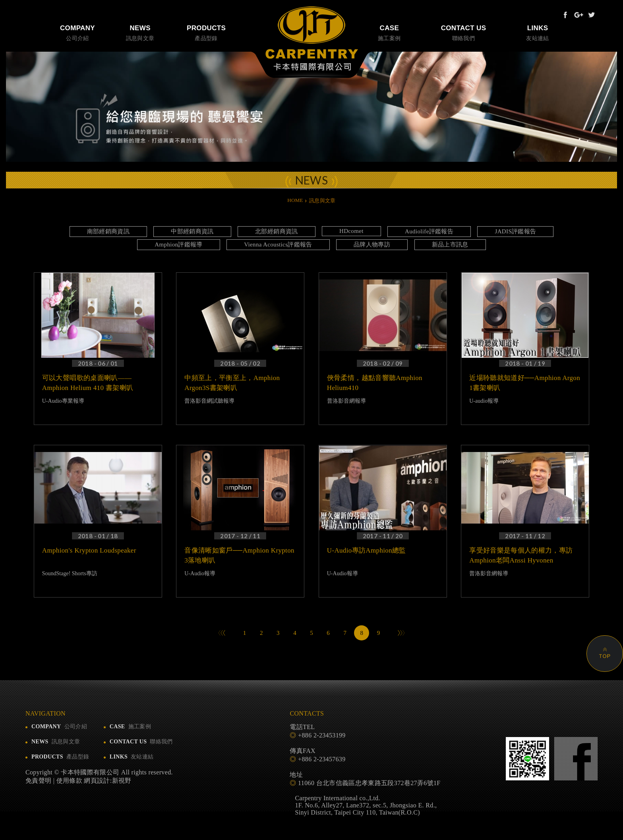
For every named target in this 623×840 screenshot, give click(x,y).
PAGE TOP (605, 654)
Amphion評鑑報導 (179, 244)
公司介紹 (77, 32)
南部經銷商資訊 (108, 231)
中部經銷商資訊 (192, 231)
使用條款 (69, 781)
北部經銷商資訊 (276, 231)
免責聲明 (38, 781)
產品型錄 (206, 32)
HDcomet (351, 231)
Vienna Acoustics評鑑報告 (278, 244)
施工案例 (389, 32)
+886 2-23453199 (322, 735)
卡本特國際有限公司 (312, 39)
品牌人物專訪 (372, 244)
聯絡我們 (464, 32)
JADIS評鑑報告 (515, 231)
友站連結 (538, 32)
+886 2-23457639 (322, 759)
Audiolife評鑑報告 (429, 231)
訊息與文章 (140, 32)
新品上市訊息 (450, 244)
